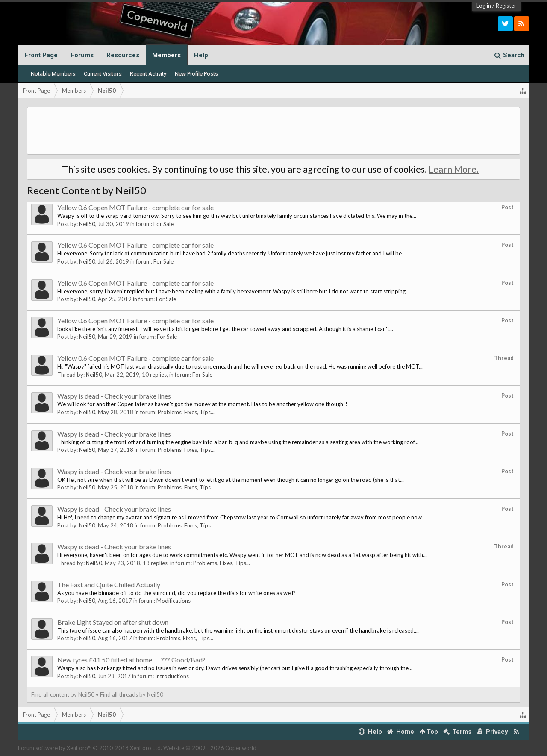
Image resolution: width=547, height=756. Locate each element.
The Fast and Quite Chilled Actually (109, 585)
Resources (123, 55)
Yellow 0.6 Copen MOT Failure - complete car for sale (135, 207)
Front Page (41, 55)
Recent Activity (148, 74)
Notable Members (53, 74)
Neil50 (87, 224)
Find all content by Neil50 (63, 694)
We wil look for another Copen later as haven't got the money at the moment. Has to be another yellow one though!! (202, 404)
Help (201, 55)
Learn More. (454, 169)
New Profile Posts (196, 74)
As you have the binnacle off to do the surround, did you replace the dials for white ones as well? (176, 593)
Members (166, 55)
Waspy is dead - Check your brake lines (114, 396)
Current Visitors (103, 74)
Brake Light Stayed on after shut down (113, 622)
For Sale (163, 224)
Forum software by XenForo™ (90, 748)
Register (506, 6)
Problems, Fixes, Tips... (186, 412)
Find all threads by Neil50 (132, 694)
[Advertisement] (273, 131)
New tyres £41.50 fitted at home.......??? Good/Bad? (131, 660)
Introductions (172, 676)
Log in (484, 6)
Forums (82, 55)
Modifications (174, 601)
